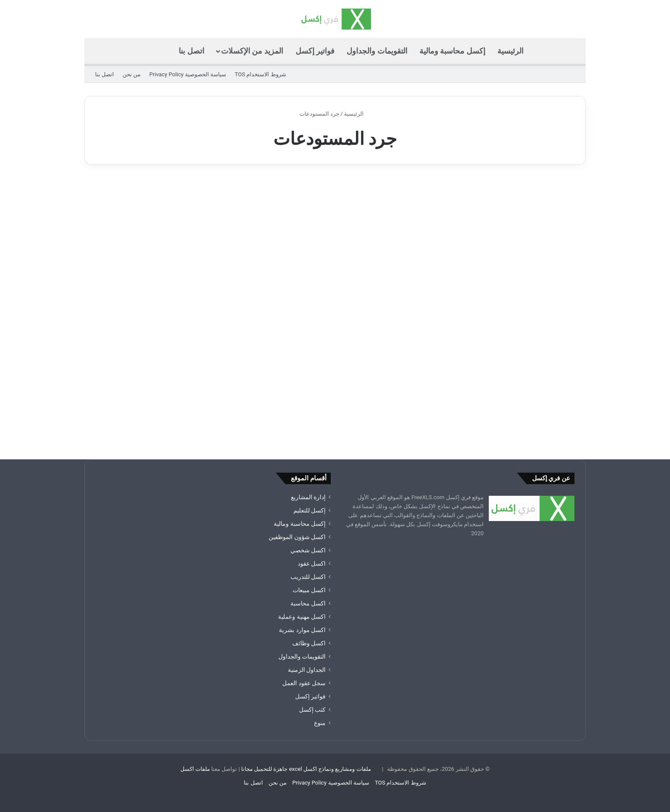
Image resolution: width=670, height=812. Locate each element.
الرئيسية (510, 51)
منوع (320, 723)
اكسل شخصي (308, 550)
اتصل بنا (191, 51)
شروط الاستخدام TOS (260, 74)
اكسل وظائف (309, 643)
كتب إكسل (312, 710)
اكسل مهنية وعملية (302, 617)
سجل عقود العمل (304, 683)
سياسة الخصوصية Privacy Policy (187, 74)
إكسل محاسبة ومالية (452, 51)
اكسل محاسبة (308, 603)
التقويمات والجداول (377, 51)
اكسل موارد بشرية (302, 630)
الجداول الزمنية (307, 670)
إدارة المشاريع (308, 497)
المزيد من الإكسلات (252, 51)
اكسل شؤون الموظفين (297, 537)
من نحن (132, 74)
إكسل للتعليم (310, 510)
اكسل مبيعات (309, 590)
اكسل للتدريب (308, 577)
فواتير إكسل (315, 51)
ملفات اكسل (195, 769)
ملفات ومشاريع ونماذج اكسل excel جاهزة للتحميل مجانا (306, 769)
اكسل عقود (312, 563)
